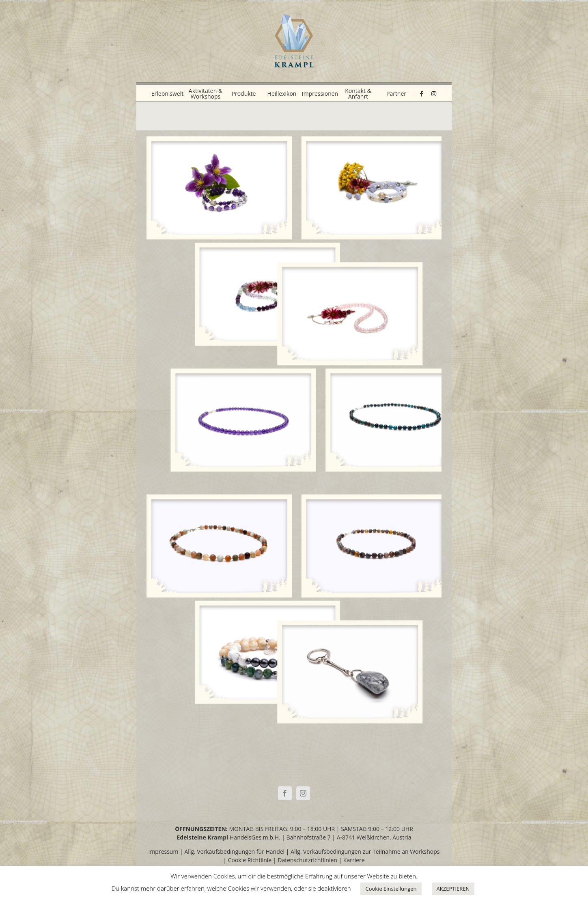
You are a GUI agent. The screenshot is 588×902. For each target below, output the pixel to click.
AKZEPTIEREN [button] (453, 889)
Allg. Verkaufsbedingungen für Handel (234, 851)
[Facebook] (285, 793)
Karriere (354, 860)
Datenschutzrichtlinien (307, 860)
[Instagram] (303, 793)
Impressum (164, 851)
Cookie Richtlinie (250, 860)
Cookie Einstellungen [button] (391, 889)
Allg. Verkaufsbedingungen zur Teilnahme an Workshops (365, 851)
